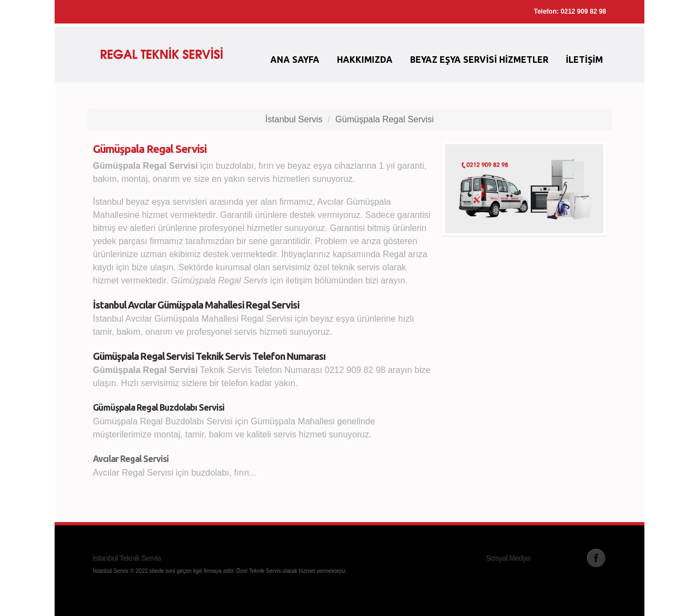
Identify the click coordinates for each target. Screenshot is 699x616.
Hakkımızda (365, 60)
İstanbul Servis (294, 119)
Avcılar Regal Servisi (131, 459)
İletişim (584, 60)
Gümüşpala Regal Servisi (385, 119)
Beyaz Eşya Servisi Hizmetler (479, 60)
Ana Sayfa (295, 60)
